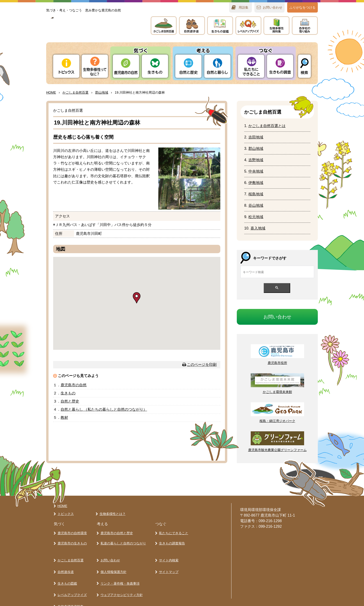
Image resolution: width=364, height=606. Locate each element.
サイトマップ (168, 561)
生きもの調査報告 (171, 538)
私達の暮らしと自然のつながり (122, 538)
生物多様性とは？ (111, 512)
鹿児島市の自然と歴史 (116, 530)
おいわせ (273, 7)
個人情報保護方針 (112, 561)
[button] (137, 298)
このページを (202, 365)
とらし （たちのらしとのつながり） (104, 409)
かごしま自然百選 (69, 553)
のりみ (305, 26)
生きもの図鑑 (66, 569)
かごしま (164, 26)
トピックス (66, 66)
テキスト (276, 26)
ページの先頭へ (259, 479)
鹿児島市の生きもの (71, 538)
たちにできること (251, 66)
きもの (220, 26)
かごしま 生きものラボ (93, 30)
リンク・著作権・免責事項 (119, 569)
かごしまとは (267, 126)
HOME (51, 92)
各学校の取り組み (69, 593)
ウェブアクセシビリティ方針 (120, 577)
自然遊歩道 (65, 561)
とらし (217, 66)
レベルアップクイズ (248, 26)
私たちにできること (172, 530)
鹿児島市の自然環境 (71, 530)
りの (126, 66)
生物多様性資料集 (69, 585)
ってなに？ (95, 66)
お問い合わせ (109, 553)
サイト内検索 (168, 553)
